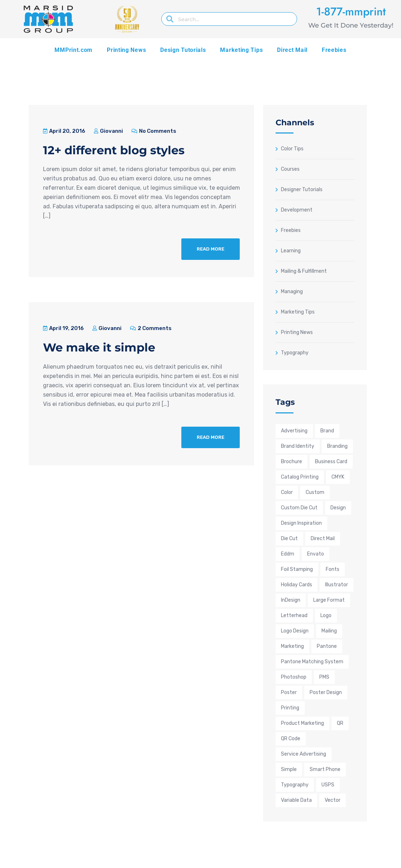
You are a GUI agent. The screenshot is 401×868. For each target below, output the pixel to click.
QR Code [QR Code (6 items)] (291, 739)
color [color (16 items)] (287, 492)
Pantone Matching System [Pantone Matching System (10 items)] (312, 662)
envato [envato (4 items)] (316, 554)
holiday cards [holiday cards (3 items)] (297, 585)
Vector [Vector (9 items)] (333, 800)
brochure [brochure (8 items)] (292, 462)
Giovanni (108, 131)
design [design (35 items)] (338, 508)
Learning (291, 251)
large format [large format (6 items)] (329, 600)
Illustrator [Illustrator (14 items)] (336, 585)
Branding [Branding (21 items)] (337, 446)
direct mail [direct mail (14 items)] (323, 539)
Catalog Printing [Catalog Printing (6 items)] (300, 477)
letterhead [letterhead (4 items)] (294, 615)
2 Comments (151, 328)
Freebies (334, 50)
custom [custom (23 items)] (315, 492)
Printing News (126, 50)
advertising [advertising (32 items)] (294, 431)
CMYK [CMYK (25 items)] (338, 477)
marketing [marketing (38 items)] (292, 646)
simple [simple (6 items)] (289, 769)
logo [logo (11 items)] (326, 615)
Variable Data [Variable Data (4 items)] (296, 800)
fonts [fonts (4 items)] (333, 569)
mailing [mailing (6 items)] (329, 631)
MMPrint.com (73, 50)
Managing (292, 291)
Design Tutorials (183, 50)
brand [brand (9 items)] (327, 431)
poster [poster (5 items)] (289, 692)
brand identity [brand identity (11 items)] (298, 446)
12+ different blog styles (114, 150)
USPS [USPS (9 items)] (328, 785)
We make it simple (99, 347)
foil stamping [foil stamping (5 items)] (297, 569)
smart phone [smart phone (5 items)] (325, 769)
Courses (290, 169)
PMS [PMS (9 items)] (324, 677)
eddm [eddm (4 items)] (288, 554)
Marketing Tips (241, 50)
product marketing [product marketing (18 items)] (302, 723)
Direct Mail (292, 50)
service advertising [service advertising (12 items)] (304, 754)
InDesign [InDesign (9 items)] (291, 600)
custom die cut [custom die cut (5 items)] (299, 508)
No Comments (154, 131)
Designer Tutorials (302, 189)
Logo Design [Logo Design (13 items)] (295, 631)
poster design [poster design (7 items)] (326, 692)
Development (297, 210)
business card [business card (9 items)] (331, 462)
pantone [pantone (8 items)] (327, 646)
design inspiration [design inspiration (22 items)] (301, 523)
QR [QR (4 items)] (340, 723)
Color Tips (292, 149)
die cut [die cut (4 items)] (289, 539)
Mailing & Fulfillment (304, 271)
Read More (211, 249)
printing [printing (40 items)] (290, 708)
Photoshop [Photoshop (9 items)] (294, 677)
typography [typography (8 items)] (295, 785)
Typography (295, 353)
